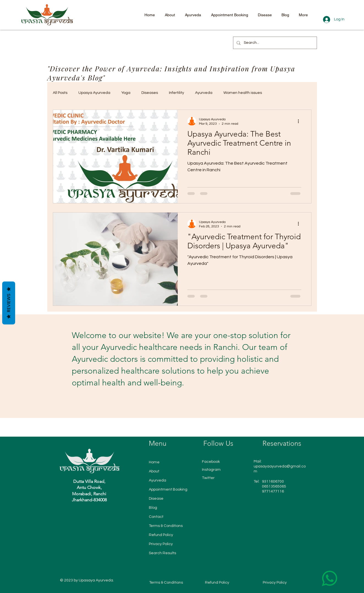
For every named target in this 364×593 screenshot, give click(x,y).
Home (154, 462)
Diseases (150, 93)
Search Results (162, 553)
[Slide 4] (185, 404)
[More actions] (300, 121)
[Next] (347, 366)
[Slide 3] (180, 404)
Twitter (208, 478)
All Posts (60, 93)
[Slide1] (170, 404)
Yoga (126, 93)
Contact (156, 517)
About (154, 471)
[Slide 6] (195, 404)
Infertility (176, 93)
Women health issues (243, 93)
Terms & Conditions (166, 526)
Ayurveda (204, 93)
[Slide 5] (190, 404)
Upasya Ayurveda (94, 93)
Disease (156, 499)
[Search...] (274, 43)
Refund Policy (161, 535)
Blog (153, 508)
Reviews (9, 303)
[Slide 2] (175, 404)
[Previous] (17, 366)
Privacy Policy (161, 544)
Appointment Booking (168, 489)
